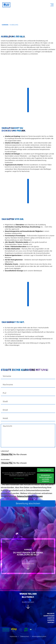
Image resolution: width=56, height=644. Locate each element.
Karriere (51, 620)
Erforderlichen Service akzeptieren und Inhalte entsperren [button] (46, 478)
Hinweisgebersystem (39, 636)
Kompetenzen (49, 616)
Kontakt (51, 622)
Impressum (14, 636)
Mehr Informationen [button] (19, 478)
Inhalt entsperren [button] (45, 470)
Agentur (51, 618)
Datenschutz (25, 636)
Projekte (51, 614)
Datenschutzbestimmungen (30, 496)
